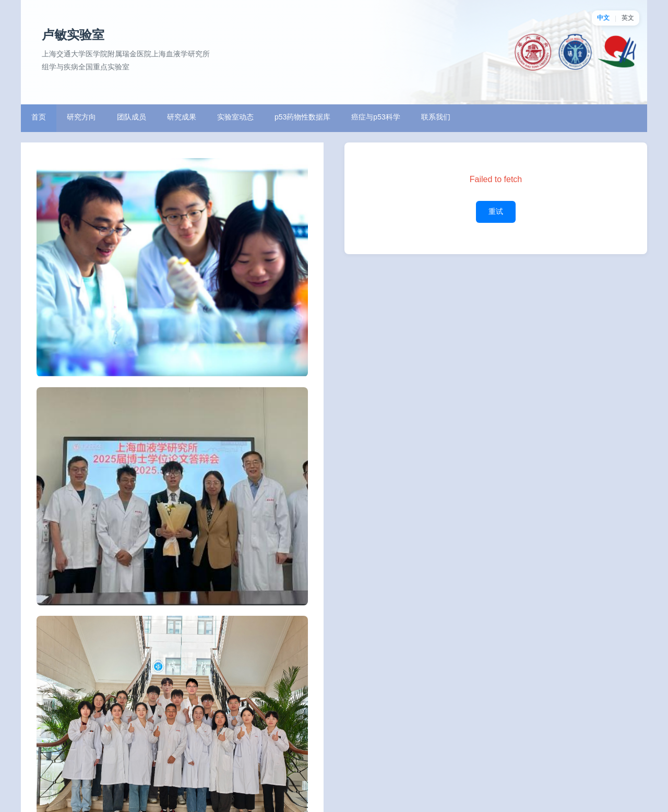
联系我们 (436, 117)
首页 (39, 117)
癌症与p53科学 (375, 117)
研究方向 (81, 117)
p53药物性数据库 (302, 117)
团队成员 (132, 117)
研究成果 (182, 117)
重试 (496, 211)
